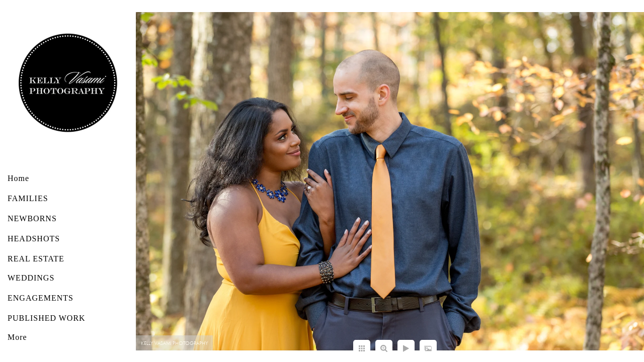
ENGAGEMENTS (41, 298)
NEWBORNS (32, 218)
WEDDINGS (31, 278)
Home (18, 178)
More (17, 337)
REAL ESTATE (36, 259)
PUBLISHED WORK (47, 318)
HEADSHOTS (34, 239)
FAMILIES (28, 198)
